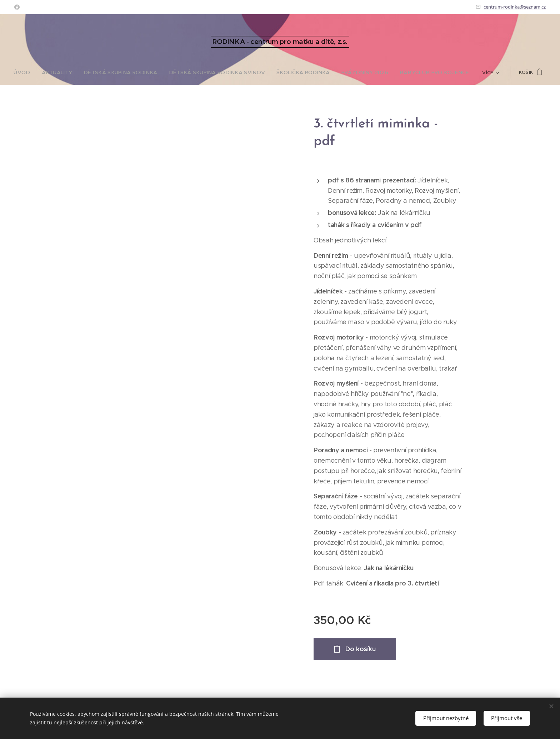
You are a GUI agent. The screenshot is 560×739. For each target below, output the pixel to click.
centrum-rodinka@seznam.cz (515, 7)
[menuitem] (44, 72)
